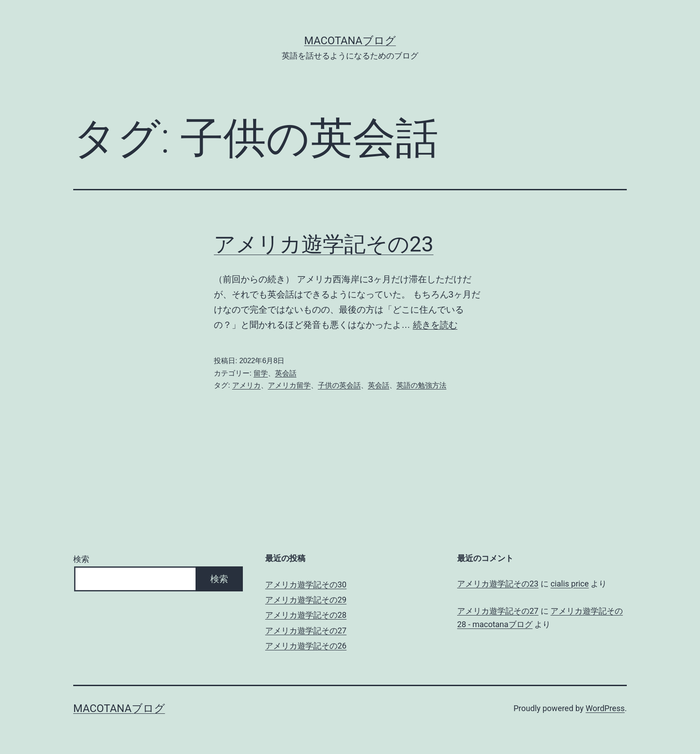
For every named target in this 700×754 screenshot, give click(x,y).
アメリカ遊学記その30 (306, 584)
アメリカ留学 (289, 385)
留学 (261, 373)
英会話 (286, 373)
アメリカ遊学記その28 (306, 615)
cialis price (570, 584)
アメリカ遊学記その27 (306, 630)
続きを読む (435, 325)
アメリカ (246, 385)
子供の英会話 (339, 385)
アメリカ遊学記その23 (324, 244)
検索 (81, 559)
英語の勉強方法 (421, 385)
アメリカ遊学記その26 (306, 646)
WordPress (605, 708)
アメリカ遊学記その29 (306, 600)
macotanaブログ (350, 41)
